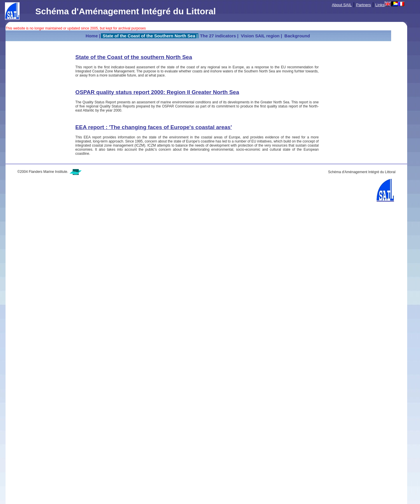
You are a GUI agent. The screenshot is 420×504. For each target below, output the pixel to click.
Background (297, 36)
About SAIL (342, 5)
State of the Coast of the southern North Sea (134, 57)
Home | (93, 36)
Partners (364, 5)
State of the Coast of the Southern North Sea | (150, 36)
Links (380, 5)
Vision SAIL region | (261, 36)
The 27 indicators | (219, 36)
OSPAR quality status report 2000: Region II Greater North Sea (157, 92)
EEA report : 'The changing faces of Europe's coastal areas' (154, 127)
